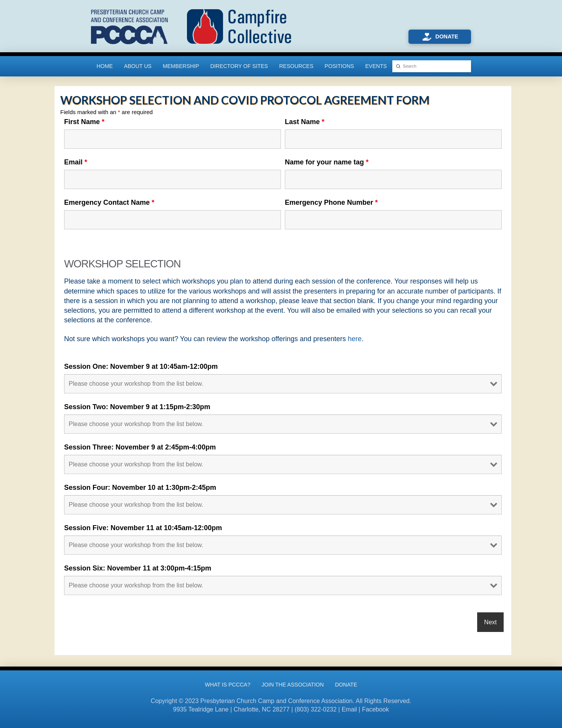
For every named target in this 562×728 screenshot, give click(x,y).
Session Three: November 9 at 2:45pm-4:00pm (140, 447)
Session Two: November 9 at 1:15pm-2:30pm (137, 407)
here (355, 339)
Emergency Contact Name (109, 202)
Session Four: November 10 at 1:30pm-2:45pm (140, 488)
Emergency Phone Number (331, 202)
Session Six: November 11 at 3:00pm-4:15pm (138, 568)
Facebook (375, 709)
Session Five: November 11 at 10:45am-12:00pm (143, 528)
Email (76, 162)
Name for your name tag (327, 162)
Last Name (305, 122)
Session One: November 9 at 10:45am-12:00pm (141, 366)
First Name (84, 122)
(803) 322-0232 (315, 709)
